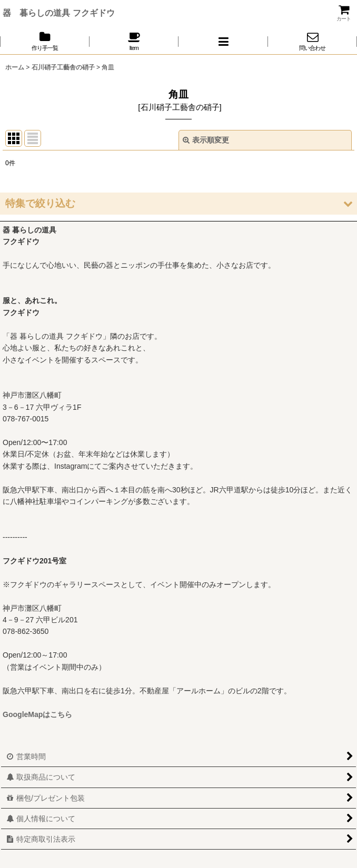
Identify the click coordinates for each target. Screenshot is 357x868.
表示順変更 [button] (206, 140)
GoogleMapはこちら (37, 714)
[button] (223, 41)
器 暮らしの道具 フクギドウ (59, 13)
